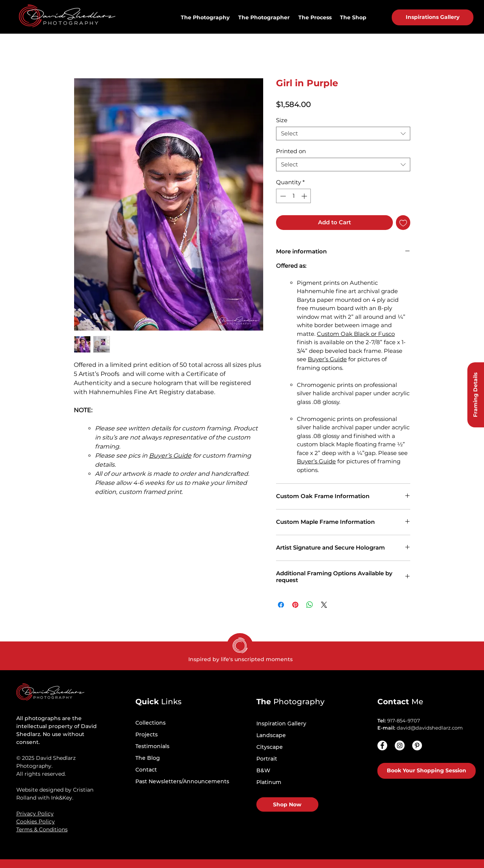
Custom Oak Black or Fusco (356, 334)
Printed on (291, 151)
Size (282, 120)
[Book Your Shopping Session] (427, 771)
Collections (150, 723)
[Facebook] (382, 745)
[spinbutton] (294, 196)
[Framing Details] (476, 395)
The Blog (148, 758)
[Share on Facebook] (281, 605)
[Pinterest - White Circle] (417, 745)
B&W (263, 770)
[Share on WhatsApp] (310, 605)
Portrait (267, 759)
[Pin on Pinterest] (295, 605)
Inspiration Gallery (281, 724)
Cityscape (270, 747)
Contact (146, 770)
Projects (147, 734)
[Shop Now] (287, 804)
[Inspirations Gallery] (433, 17)
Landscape (271, 735)
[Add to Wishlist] (403, 223)
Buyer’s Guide (170, 456)
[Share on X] (324, 605)
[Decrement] (282, 196)
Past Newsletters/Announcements (182, 781)
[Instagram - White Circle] (400, 745)
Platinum (269, 782)
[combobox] (343, 134)
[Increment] (305, 196)
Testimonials (152, 746)
